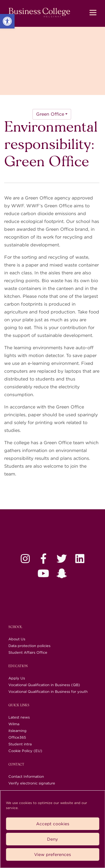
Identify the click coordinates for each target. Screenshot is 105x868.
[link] (7, 21)
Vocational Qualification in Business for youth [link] (48, 692)
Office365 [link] (17, 737)
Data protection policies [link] (29, 646)
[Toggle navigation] (93, 13)
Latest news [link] (19, 717)
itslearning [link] (17, 731)
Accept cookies (53, 824)
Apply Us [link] (17, 678)
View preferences (53, 855)
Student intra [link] (20, 744)
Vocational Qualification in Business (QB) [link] (44, 685)
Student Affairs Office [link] (28, 652)
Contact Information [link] (26, 777)
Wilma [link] (14, 724)
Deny (53, 839)
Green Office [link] (50, 114)
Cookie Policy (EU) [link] (25, 751)
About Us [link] (17, 639)
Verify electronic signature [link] (32, 783)
